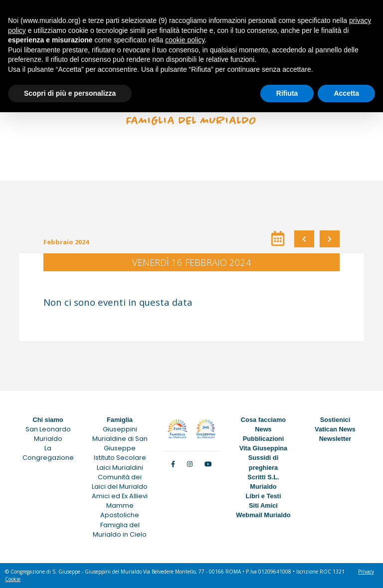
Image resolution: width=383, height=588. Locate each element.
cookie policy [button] (185, 40)
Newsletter (335, 439)
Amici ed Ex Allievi (120, 496)
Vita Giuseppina (263, 448)
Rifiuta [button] (287, 93)
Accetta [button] (346, 93)
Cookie (13, 579)
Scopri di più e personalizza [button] (70, 93)
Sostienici (335, 420)
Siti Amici (263, 505)
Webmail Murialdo (263, 515)
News (263, 429)
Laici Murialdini (120, 468)
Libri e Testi (264, 496)
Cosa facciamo (263, 420)
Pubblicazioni (263, 439)
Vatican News (335, 429)
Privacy (366, 572)
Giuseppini (120, 429)
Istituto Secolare (120, 458)
